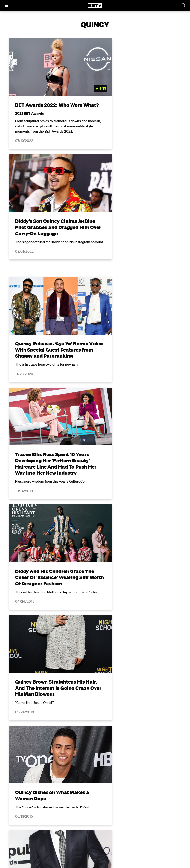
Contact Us (142, 816)
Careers (63, 816)
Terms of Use (68, 742)
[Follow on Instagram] (89, 829)
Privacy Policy (115, 742)
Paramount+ (166, 816)
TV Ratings (118, 816)
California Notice (126, 809)
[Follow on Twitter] (77, 829)
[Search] (184, 5)
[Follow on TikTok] (113, 829)
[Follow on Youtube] (101, 829)
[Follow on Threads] (125, 829)
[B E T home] (95, 8)
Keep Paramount (89, 816)
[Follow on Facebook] (65, 829)
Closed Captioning (160, 809)
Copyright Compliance (32, 816)
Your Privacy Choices (89, 809)
